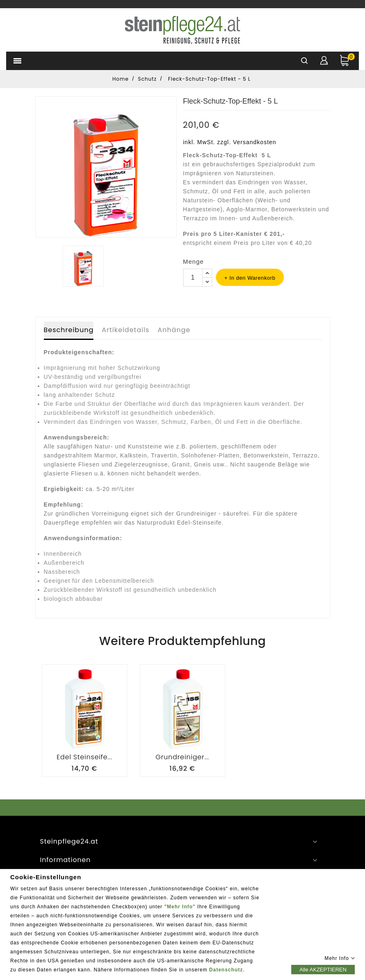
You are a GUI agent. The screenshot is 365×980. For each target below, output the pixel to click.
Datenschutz (226, 969)
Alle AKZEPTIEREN (323, 969)
